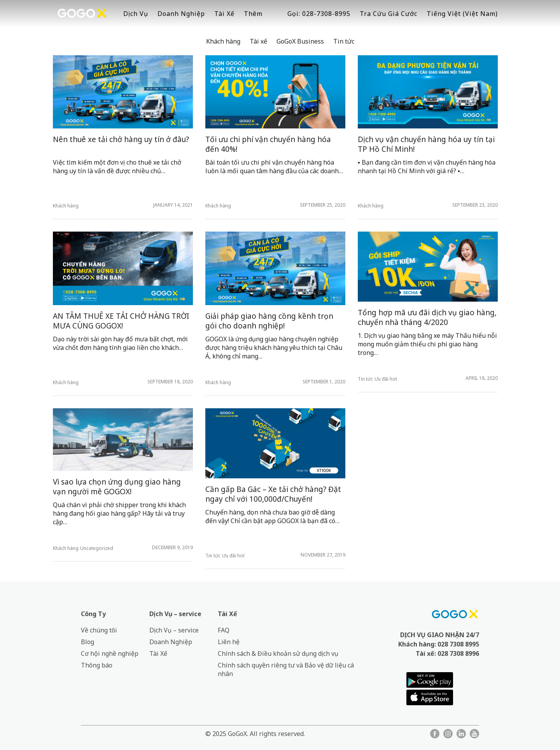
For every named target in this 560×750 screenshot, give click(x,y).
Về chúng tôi (99, 630)
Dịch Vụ (136, 14)
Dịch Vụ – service (175, 614)
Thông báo (97, 665)
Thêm (253, 14)
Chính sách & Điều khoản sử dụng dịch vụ (278, 653)
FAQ (224, 630)
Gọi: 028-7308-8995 (319, 14)
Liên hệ (229, 642)
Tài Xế (224, 14)
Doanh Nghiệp (181, 14)
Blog (87, 642)
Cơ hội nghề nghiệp (110, 653)
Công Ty (93, 614)
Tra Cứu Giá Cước (388, 14)
